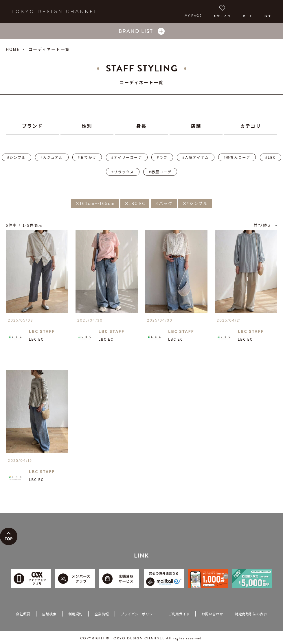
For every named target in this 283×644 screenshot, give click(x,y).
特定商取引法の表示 (251, 614)
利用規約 (75, 614)
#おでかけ (87, 157)
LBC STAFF (42, 331)
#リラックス (123, 172)
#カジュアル (52, 157)
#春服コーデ (160, 172)
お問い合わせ (212, 614)
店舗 (196, 126)
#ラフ (162, 157)
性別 (87, 126)
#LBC (271, 157)
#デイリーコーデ (127, 157)
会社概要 (23, 614)
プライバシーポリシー (138, 614)
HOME (13, 49)
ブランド (32, 126)
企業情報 (101, 614)
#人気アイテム (195, 157)
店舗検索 (49, 614)
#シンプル (16, 157)
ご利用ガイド (179, 614)
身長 (141, 126)
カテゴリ (251, 126)
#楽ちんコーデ (237, 157)
